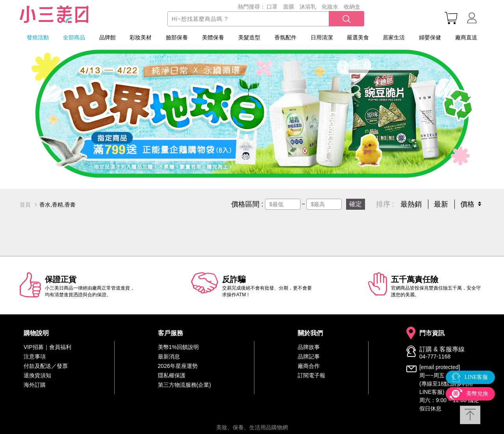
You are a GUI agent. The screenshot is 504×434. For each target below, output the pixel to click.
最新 (441, 204)
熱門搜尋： (252, 7)
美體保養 (213, 37)
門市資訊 (432, 333)
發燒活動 (38, 37)
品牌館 (107, 37)
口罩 (272, 7)
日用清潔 (322, 37)
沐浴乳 (308, 7)
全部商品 (74, 37)
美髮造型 (249, 37)
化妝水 (330, 7)
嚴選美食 (358, 37)
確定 (356, 204)
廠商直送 (466, 37)
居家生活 (394, 37)
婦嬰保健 (430, 37)
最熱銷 (411, 204)
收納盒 (352, 7)
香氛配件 (285, 37)
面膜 (289, 7)
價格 (467, 204)
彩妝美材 (141, 37)
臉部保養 (177, 37)
